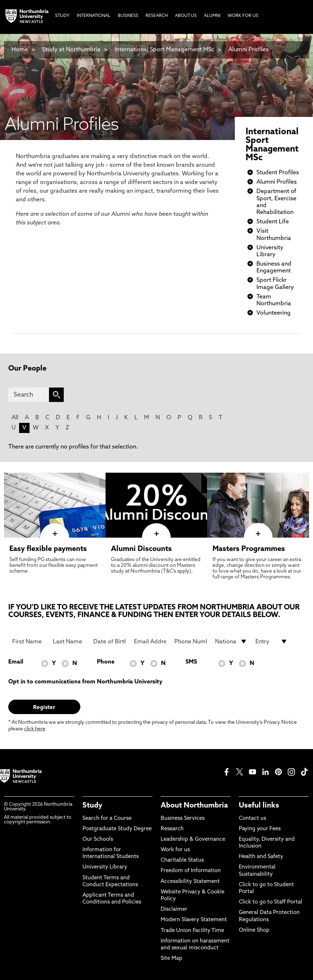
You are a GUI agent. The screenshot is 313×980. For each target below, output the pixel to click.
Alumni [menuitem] (212, 16)
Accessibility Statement (190, 882)
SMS (191, 662)
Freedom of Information (191, 871)
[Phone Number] (191, 642)
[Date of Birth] (109, 642)
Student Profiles (278, 173)
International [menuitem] (94, 16)
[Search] (29, 395)
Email (16, 662)
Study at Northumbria (71, 50)
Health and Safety (261, 857)
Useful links (259, 806)
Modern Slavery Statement (194, 920)
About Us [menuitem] (186, 16)
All (15, 418)
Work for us (175, 850)
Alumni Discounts (141, 549)
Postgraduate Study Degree (117, 829)
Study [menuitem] (62, 16)
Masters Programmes (249, 549)
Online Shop (254, 930)
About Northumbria (194, 806)
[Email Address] (150, 642)
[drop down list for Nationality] (231, 642)
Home (20, 50)
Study (92, 806)
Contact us (252, 819)
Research (172, 829)
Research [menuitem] (157, 16)
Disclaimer (174, 909)
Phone (106, 662)
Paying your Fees (260, 829)
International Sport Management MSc (164, 50)
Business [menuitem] (128, 16)
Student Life (273, 222)
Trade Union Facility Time (192, 931)
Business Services (183, 819)
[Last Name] (69, 642)
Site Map (171, 959)
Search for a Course (107, 819)
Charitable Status (182, 860)
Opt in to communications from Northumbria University (85, 682)
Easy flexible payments (48, 549)
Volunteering (274, 313)
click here (35, 729)
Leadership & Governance (193, 839)
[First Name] (28, 642)
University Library (105, 867)
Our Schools (98, 839)
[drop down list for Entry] (272, 642)
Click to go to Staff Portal (270, 902)
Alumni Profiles (249, 50)
